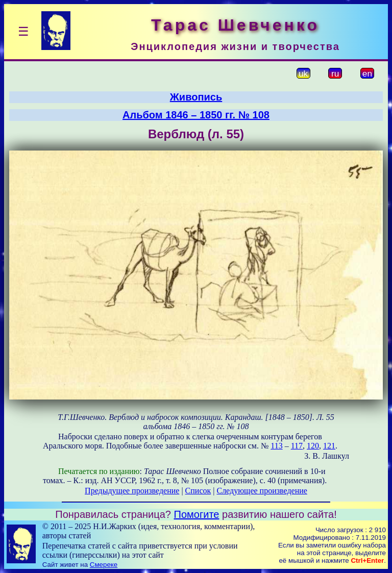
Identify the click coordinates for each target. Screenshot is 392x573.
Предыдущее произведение (132, 491)
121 (329, 446)
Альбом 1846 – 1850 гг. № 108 (196, 115)
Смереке (104, 565)
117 (297, 446)
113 (276, 446)
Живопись (196, 97)
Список (198, 491)
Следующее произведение (262, 491)
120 (313, 446)
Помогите (197, 514)
